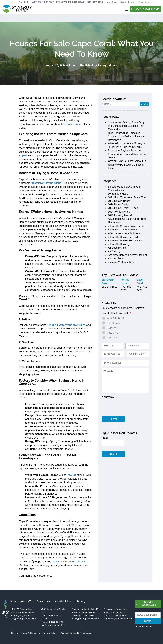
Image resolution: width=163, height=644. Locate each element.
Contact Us (63, 601)
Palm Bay (112, 328)
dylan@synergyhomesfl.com (85, 619)
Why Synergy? (21, 601)
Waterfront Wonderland (47, 183)
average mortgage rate (121, 262)
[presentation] (125, 405)
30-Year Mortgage (118, 194)
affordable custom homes (123, 230)
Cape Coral (113, 333)
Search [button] (144, 104)
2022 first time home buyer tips (127, 197)
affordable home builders (124, 233)
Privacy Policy (50, 633)
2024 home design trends (123, 208)
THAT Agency (87, 633)
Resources (43, 601)
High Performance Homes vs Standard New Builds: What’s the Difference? (126, 136)
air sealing (114, 251)
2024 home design (119, 204)
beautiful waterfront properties (66, 325)
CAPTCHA (108, 397)
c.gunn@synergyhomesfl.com (118, 619)
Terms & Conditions (31, 633)
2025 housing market (120, 215)
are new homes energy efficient (127, 255)
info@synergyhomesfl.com (121, 2)
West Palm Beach (116, 318)
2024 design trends (119, 201)
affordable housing (119, 244)
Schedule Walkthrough (147, 9)
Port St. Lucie (114, 323)
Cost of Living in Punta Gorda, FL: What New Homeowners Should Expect (127, 165)
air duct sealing (117, 248)
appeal (23, 155)
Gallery (80, 601)
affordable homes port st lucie (125, 241)
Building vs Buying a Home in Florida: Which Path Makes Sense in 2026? (128, 154)
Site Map (15, 633)
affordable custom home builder (126, 226)
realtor (72, 475)
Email (105, 438)
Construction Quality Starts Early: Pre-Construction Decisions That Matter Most (126, 126)
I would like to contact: (116, 313)
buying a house (71, 124)
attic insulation (116, 258)
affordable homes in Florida (124, 237)
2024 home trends (119, 212)
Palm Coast (113, 338)
